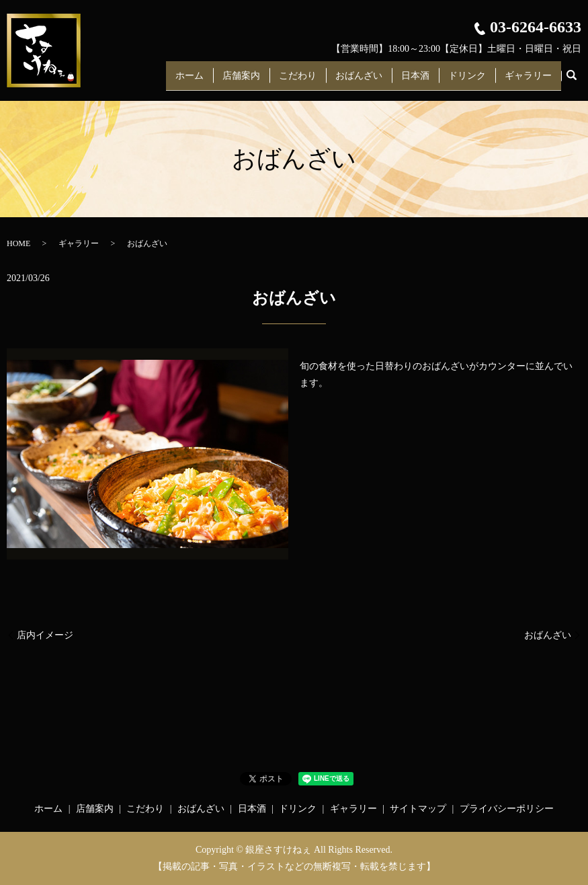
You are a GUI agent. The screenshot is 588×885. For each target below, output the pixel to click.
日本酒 (415, 80)
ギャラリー (528, 80)
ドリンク (467, 80)
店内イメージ (45, 635)
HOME (18, 243)
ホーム (190, 80)
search (571, 80)
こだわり (298, 80)
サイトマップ (418, 809)
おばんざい (359, 80)
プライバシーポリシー (507, 809)
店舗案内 (241, 80)
